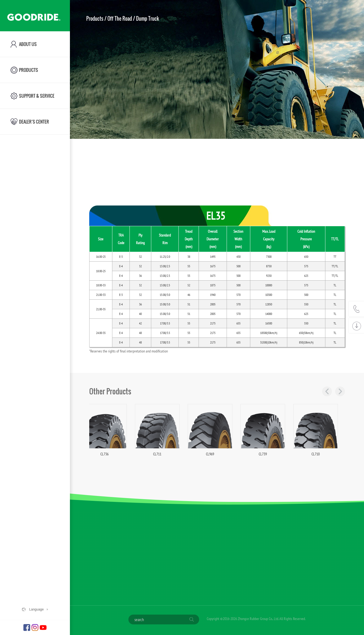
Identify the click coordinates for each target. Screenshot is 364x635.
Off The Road (120, 19)
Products (95, 19)
